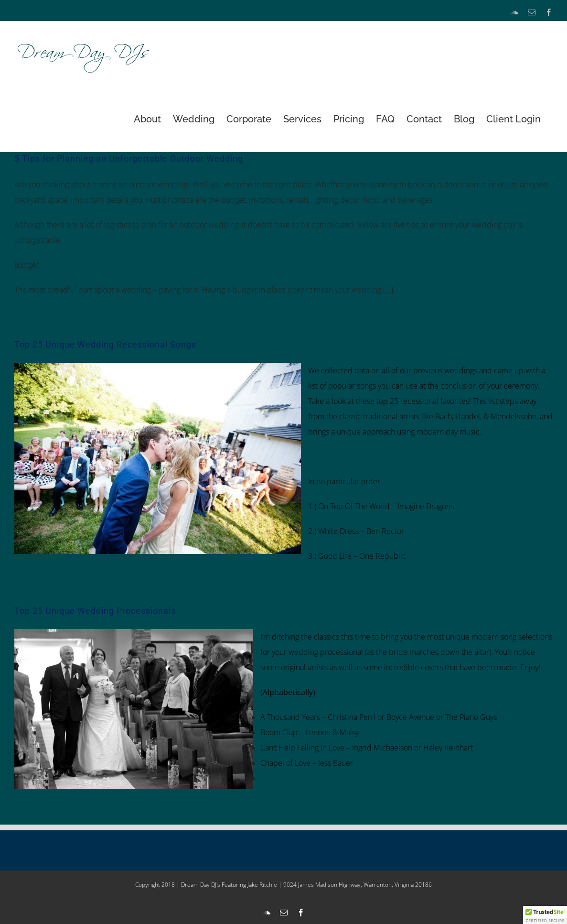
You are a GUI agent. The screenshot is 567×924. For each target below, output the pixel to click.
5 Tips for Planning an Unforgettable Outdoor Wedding (129, 158)
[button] (545, 915)
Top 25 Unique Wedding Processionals (95, 611)
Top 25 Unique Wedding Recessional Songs (105, 344)
